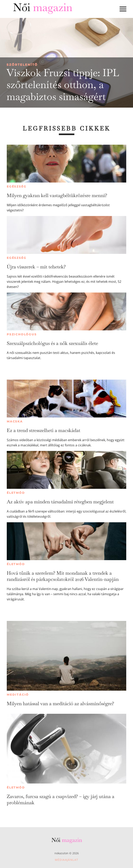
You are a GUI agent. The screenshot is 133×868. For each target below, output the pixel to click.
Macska (15, 421)
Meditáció (18, 695)
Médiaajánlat (67, 860)
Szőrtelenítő (22, 65)
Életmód (16, 493)
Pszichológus (22, 334)
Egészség (17, 187)
